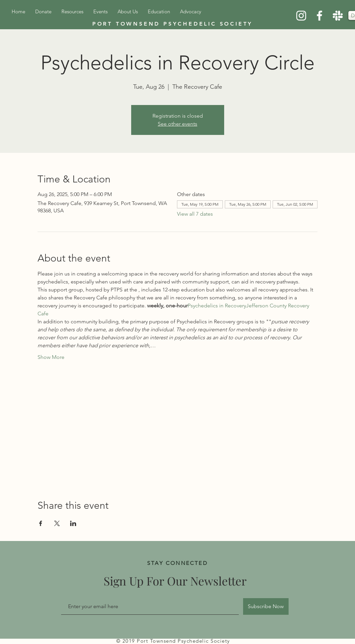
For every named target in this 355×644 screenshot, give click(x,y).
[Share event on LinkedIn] (73, 523)
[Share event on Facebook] (41, 523)
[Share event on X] (57, 523)
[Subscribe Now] (266, 606)
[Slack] (338, 16)
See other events (177, 124)
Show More (51, 357)
